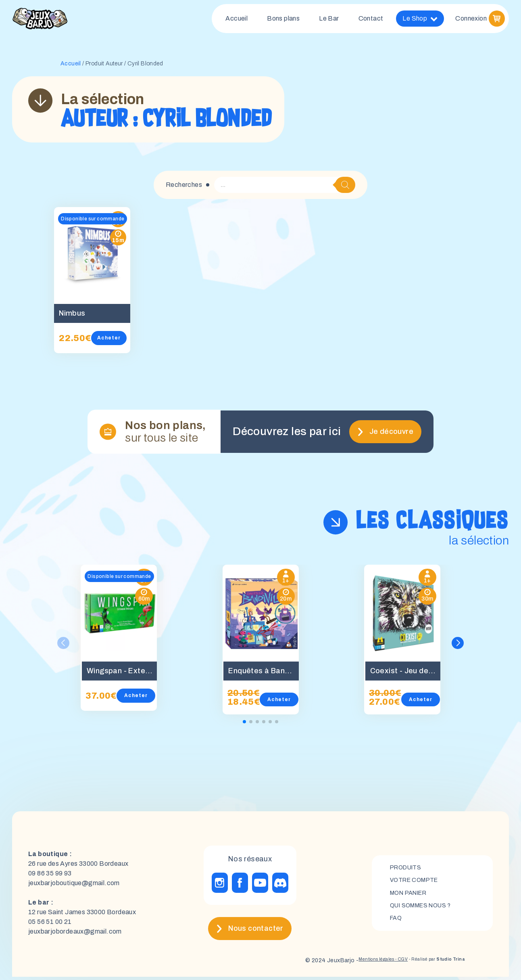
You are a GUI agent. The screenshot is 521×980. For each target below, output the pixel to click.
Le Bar (329, 20)
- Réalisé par (427, 964)
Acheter (120, 341)
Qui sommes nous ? (425, 910)
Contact (371, 20)
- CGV (381, 964)
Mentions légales (348, 964)
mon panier (412, 896)
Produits (408, 868)
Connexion (471, 20)
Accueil (237, 20)
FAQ (397, 923)
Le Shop (420, 20)
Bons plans (283, 20)
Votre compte (417, 882)
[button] (459, 646)
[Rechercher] (345, 188)
